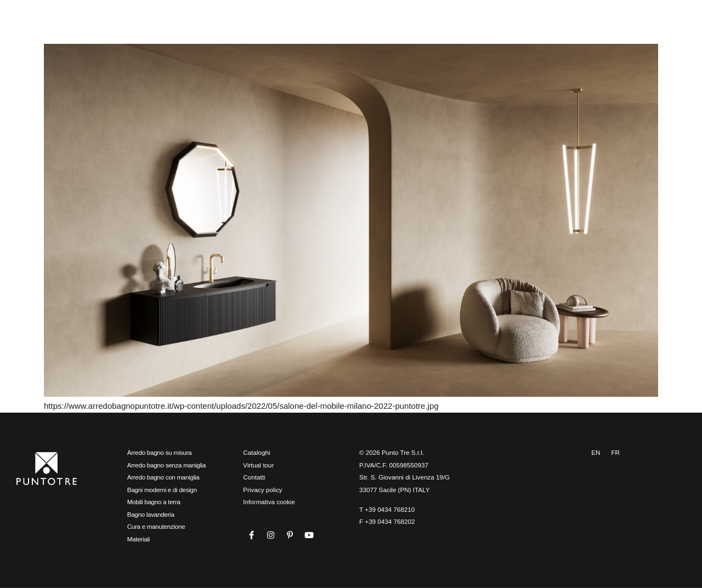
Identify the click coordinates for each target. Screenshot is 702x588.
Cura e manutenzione (156, 526)
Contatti (254, 477)
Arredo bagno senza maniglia (167, 465)
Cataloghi (256, 452)
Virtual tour (258, 465)
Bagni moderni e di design (162, 490)
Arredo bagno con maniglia (163, 477)
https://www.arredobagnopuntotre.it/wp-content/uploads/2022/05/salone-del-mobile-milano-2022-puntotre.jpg (241, 406)
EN (596, 452)
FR (615, 452)
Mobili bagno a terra (154, 502)
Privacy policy (262, 490)
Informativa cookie (269, 502)
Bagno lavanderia (151, 514)
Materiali (138, 539)
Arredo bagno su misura (160, 452)
